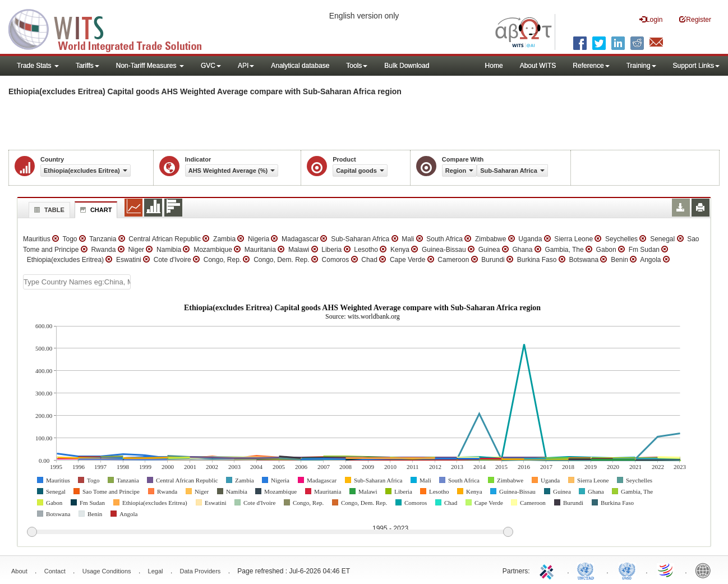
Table (48, 210)
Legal (156, 571)
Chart (95, 210)
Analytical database (300, 66)
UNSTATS (627, 570)
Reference (591, 66)
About (19, 571)
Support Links (696, 66)
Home (494, 66)
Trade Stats (38, 66)
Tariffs (87, 66)
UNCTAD (588, 570)
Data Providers (201, 571)
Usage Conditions (107, 571)
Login (651, 19)
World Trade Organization (666, 570)
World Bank (706, 570)
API (246, 66)
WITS (112, 28)
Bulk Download (407, 66)
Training (641, 66)
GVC (211, 66)
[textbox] (77, 282)
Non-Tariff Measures (150, 66)
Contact (55, 571)
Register (695, 19)
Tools (357, 66)
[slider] (270, 532)
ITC (549, 570)
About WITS (538, 66)
